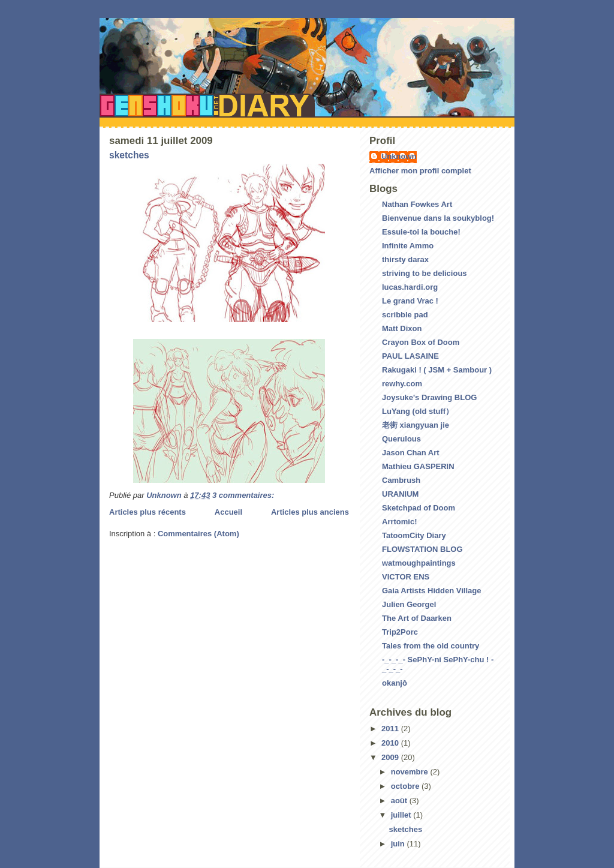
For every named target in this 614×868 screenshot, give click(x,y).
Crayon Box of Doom (421, 342)
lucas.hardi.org (410, 287)
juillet (402, 815)
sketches (129, 155)
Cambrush (401, 480)
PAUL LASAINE (410, 356)
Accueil (228, 512)
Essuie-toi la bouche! (421, 232)
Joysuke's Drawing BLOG (429, 397)
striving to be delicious (425, 273)
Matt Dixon (402, 328)
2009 (391, 757)
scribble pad (405, 315)
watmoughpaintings (419, 563)
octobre (406, 786)
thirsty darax (405, 259)
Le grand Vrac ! (410, 301)
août (400, 801)
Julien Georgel (409, 604)
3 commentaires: (244, 495)
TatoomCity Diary (414, 535)
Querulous (401, 439)
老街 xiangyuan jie (416, 425)
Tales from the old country (431, 646)
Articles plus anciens (310, 512)
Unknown (399, 156)
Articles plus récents (148, 512)
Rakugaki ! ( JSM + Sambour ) (437, 370)
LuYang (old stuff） (418, 411)
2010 (391, 743)
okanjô (395, 683)
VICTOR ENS (406, 577)
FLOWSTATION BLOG (422, 549)
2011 (391, 729)
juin (399, 844)
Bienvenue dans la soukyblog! (438, 218)
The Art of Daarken (417, 618)
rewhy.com (402, 384)
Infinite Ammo (408, 246)
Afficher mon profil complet (420, 171)
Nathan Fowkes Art (417, 204)
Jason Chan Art (411, 453)
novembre (411, 772)
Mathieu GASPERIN (418, 466)
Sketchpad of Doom (419, 508)
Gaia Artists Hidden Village (431, 591)
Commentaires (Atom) (198, 534)
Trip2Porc (400, 632)
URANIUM (400, 494)
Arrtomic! (400, 522)
